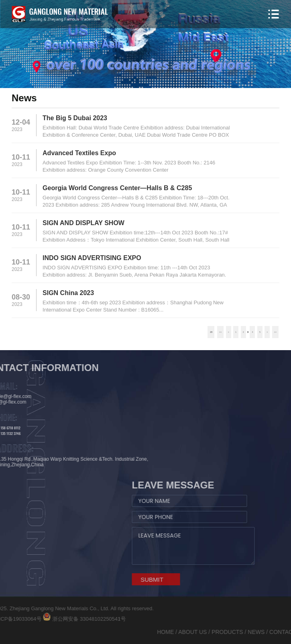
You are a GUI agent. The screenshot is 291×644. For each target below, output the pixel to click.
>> (275, 332)
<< (220, 332)
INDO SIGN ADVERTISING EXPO (92, 258)
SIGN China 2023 (68, 293)
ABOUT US (258, 632)
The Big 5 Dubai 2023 (75, 118)
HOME (231, 632)
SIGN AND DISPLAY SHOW (83, 223)
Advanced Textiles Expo (79, 153)
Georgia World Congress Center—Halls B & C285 (117, 188)
